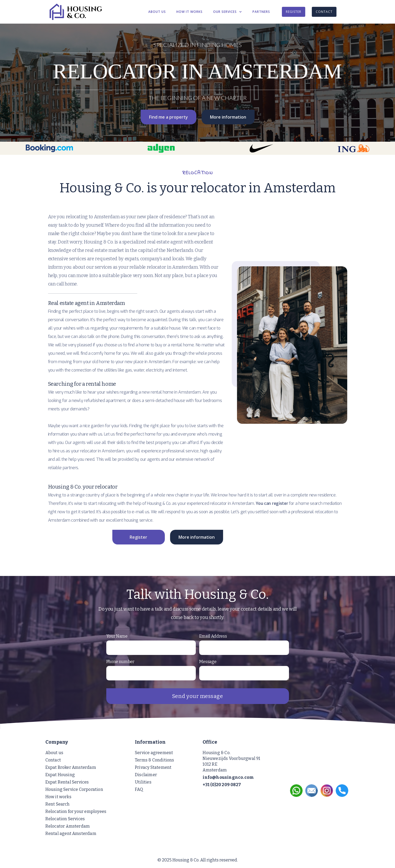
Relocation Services (65, 819)
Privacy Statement (153, 767)
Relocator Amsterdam (68, 826)
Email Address (213, 636)
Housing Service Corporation (74, 789)
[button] (228, 12)
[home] (93, 12)
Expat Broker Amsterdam (71, 767)
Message (208, 662)
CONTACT (324, 12)
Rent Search (58, 804)
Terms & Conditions (155, 760)
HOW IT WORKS (189, 12)
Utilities (143, 782)
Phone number (120, 662)
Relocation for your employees (76, 811)
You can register (272, 503)
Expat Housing (60, 775)
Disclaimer (146, 775)
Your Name (117, 636)
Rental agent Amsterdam (71, 833)
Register (138, 537)
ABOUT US (157, 12)
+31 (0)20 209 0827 (222, 785)
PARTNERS (261, 12)
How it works (58, 797)
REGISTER (294, 12)
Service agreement (154, 753)
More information (228, 117)
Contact (53, 760)
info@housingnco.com (228, 777)
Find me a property (168, 117)
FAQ (139, 789)
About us (54, 753)
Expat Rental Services (67, 782)
